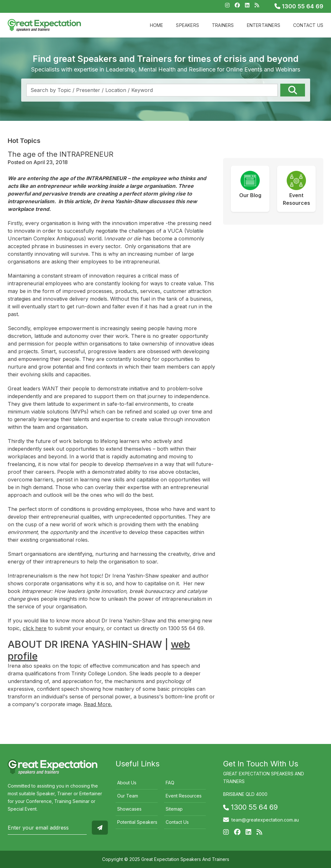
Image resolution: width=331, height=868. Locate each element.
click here (35, 628)
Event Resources (184, 796)
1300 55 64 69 (299, 6)
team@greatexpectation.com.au (265, 820)
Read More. (98, 704)
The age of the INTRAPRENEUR (61, 154)
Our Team (128, 796)
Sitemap (174, 809)
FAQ (170, 783)
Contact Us (308, 25)
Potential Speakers (137, 822)
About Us (127, 783)
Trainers (223, 25)
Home (157, 25)
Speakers (187, 25)
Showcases (129, 809)
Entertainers (264, 25)
